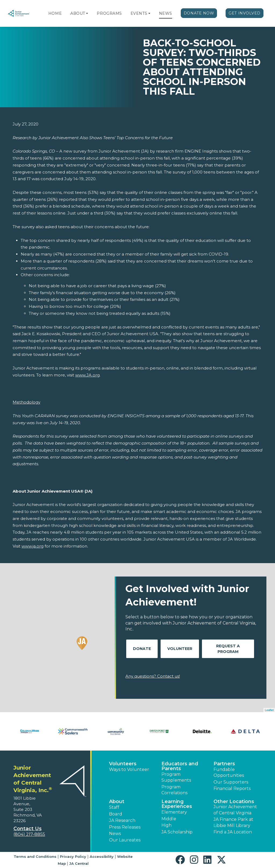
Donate (142, 649)
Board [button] (116, 814)
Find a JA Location (233, 832)
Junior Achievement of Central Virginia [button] (235, 810)
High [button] (167, 825)
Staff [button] (114, 807)
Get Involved (245, 13)
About (78, 13)
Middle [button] (169, 819)
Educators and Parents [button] (180, 766)
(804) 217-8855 (29, 834)
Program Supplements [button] (176, 777)
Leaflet (269, 710)
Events (139, 13)
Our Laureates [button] (125, 840)
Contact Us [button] (28, 829)
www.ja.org (32, 546)
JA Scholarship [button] (177, 832)
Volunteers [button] (123, 764)
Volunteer (180, 649)
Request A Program (228, 649)
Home (55, 13)
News (166, 13)
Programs (109, 13)
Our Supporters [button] (231, 782)
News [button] (115, 834)
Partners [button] (224, 764)
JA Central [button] (79, 863)
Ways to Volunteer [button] (129, 769)
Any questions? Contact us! (153, 676)
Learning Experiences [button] (177, 804)
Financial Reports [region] (232, 788)
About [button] (117, 801)
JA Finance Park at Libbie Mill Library (233, 822)
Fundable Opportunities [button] (229, 772)
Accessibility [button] (102, 856)
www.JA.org (87, 375)
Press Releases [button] (125, 827)
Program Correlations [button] (174, 790)
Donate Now (199, 13)
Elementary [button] (174, 812)
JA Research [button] (122, 820)
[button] (87, 13)
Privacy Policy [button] (73, 856)
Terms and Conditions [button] (35, 856)
